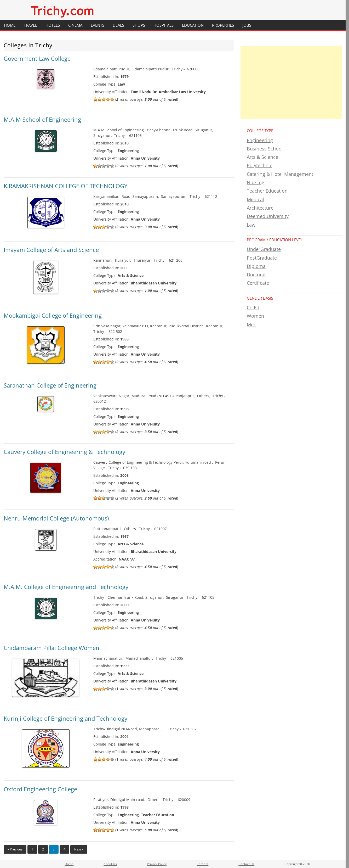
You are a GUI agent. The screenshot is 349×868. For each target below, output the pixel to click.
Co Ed (253, 307)
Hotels (53, 25)
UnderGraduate (264, 249)
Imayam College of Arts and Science (51, 250)
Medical (255, 199)
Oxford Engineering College (40, 789)
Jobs (247, 25)
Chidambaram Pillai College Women (52, 648)
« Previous (15, 849)
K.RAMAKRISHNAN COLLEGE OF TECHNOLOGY (65, 186)
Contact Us (246, 864)
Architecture (260, 208)
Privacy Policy (157, 864)
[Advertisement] (291, 83)
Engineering (260, 140)
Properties (223, 25)
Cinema (75, 25)
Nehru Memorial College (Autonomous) (56, 518)
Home (10, 25)
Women (255, 316)
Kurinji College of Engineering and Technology (65, 718)
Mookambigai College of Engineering (53, 315)
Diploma (256, 266)
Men (252, 324)
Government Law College (37, 58)
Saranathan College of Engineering (50, 385)
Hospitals (164, 25)
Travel (30, 25)
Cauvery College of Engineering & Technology (64, 452)
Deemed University (268, 216)
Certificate (258, 283)
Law (251, 225)
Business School (265, 149)
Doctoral (256, 275)
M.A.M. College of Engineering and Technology (66, 587)
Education (193, 25)
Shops (139, 25)
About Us (110, 864)
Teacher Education (267, 191)
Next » (79, 849)
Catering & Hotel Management (280, 174)
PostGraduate (262, 258)
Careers (202, 864)
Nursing (256, 182)
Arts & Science (262, 157)
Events (98, 25)
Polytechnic (259, 165)
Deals (118, 25)
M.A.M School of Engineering (42, 119)
